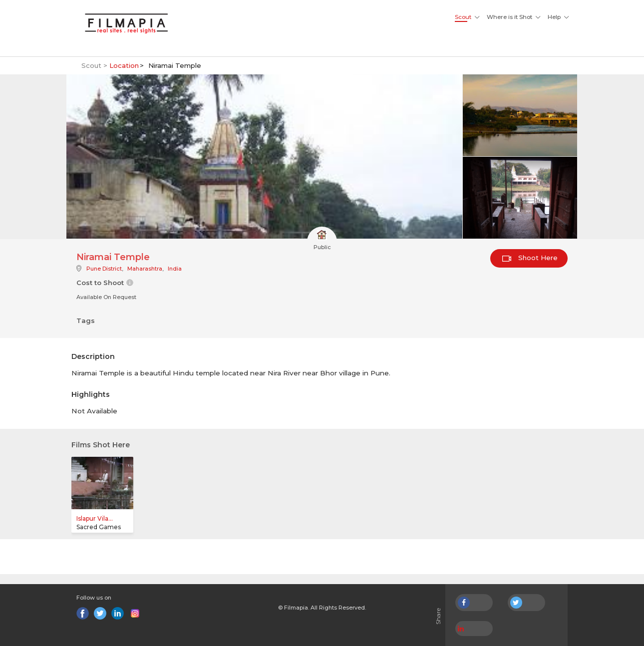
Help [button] (554, 17)
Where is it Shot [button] (509, 17)
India (175, 269)
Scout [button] (463, 17)
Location (124, 65)
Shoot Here (530, 258)
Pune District (104, 269)
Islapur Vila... (95, 518)
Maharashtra (145, 269)
